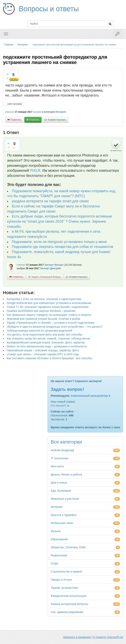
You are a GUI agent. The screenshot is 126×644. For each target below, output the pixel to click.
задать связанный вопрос (46, 277)
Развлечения (59, 555)
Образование (59, 539)
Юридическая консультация (69, 596)
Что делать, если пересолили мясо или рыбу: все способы (44, 335)
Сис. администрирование (67, 612)
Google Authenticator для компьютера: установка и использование (49, 303)
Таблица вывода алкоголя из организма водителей (39, 331)
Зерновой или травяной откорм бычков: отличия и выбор (43, 319)
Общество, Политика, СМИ (68, 547)
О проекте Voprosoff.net (108, 637)
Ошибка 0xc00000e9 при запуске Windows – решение (41, 311)
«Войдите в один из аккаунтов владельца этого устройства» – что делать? (55, 327)
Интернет (61, 112)
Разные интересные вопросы (69, 604)
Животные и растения (65, 499)
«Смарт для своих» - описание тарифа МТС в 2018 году (43, 354)
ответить (34, 120)
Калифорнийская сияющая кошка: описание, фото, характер (46, 342)
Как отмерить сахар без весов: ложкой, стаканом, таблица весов (48, 338)
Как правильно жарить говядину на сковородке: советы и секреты (49, 315)
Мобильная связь (62, 523)
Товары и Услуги (61, 580)
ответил (21, 265)
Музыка (56, 531)
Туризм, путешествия (64, 588)
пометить (16, 120)
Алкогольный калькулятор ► (91, 396)
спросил (10, 112)
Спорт (54, 563)
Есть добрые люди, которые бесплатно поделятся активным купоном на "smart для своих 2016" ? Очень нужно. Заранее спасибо (59, 221)
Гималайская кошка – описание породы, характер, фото (43, 350)
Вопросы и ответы (49, 9)
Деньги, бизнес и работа (66, 474)
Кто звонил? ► (60, 406)
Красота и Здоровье (64, 515)
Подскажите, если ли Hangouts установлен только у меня (59, 242)
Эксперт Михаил (54, 265)
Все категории (66, 442)
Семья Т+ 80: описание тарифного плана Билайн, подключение (48, 307)
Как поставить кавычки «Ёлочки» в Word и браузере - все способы (49, 358)
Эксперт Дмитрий (50, 268)
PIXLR (35, 171)
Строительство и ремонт (66, 572)
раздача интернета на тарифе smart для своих (50, 201)
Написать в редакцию (77, 637)
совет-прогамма (15, 104)
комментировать (57, 120)
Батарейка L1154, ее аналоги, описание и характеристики (44, 299)
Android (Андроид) (62, 450)
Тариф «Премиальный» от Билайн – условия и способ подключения (51, 323)
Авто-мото (57, 466)
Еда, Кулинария (61, 491)
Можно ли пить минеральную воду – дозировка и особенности (47, 346)
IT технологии (59, 458)
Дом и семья (59, 483)
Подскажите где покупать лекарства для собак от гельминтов (63, 247)
